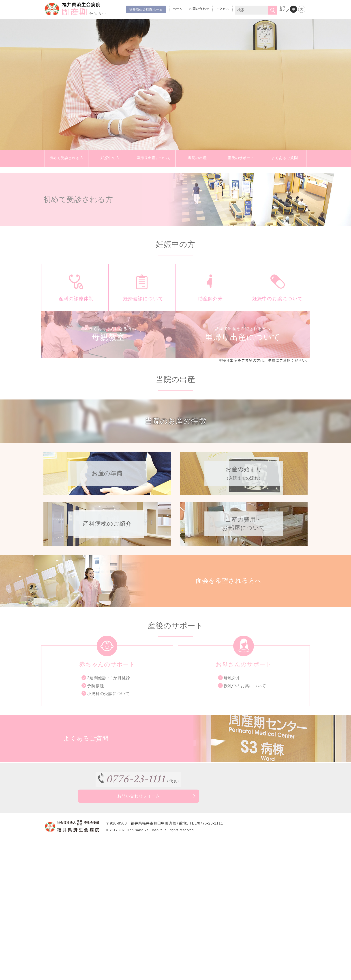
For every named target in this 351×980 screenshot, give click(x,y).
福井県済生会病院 (89, 9)
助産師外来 (209, 306)
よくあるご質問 (285, 159)
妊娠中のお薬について (276, 306)
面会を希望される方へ (226, 604)
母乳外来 (232, 705)
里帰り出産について (154, 159)
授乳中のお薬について (245, 713)
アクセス (223, 9)
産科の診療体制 (75, 306)
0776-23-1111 (125, 806)
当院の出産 (197, 159)
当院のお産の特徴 (176, 438)
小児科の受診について (108, 721)
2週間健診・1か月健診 (109, 705)
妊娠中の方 (110, 159)
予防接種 (96, 713)
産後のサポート (241, 159)
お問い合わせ (199, 9)
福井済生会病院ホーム (146, 9)
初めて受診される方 (66, 159)
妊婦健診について (142, 306)
